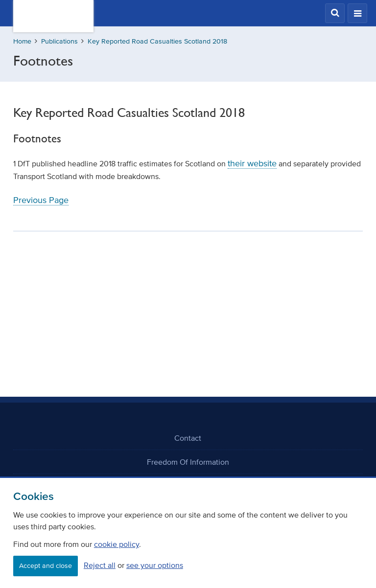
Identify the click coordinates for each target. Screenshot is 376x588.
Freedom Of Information (188, 462)
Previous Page (41, 200)
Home (22, 41)
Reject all (100, 565)
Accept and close (46, 566)
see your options (155, 565)
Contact (188, 438)
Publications (59, 41)
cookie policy (117, 544)
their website (252, 163)
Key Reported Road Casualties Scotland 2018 (157, 41)
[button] (335, 13)
